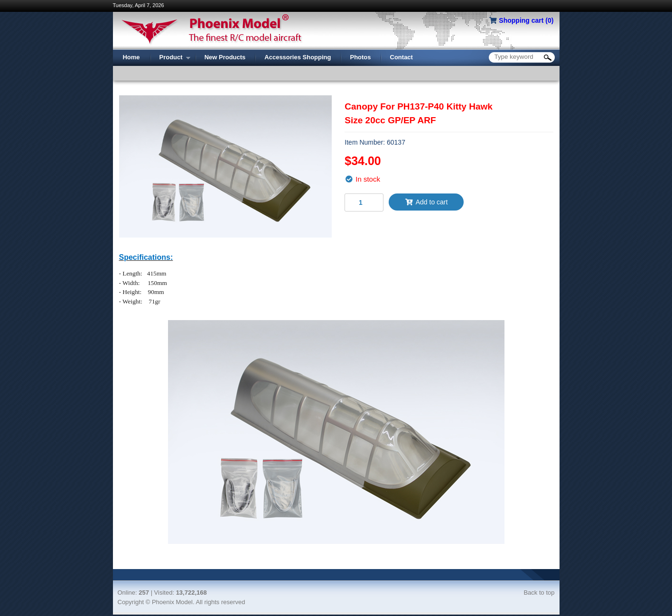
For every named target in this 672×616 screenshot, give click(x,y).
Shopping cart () (526, 20)
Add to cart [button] (426, 202)
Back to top (539, 593)
